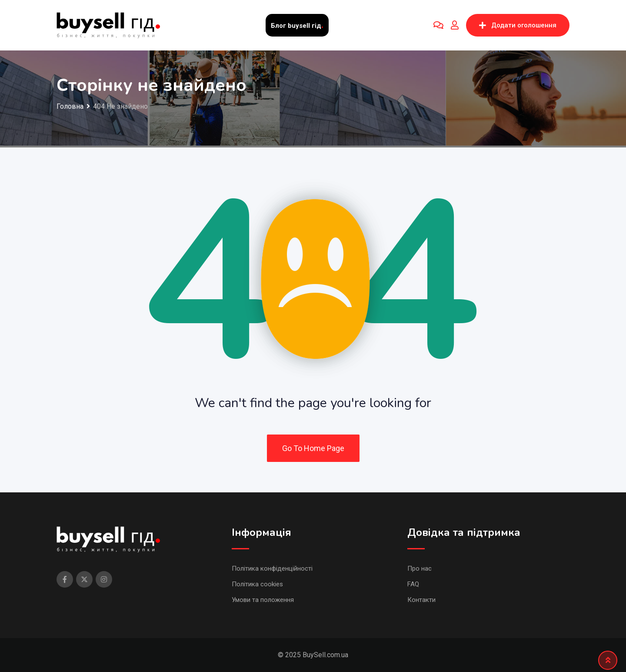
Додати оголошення (518, 25)
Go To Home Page (313, 448)
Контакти (421, 600)
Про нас (420, 568)
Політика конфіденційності (272, 568)
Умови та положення (263, 600)
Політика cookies (257, 584)
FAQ (413, 584)
